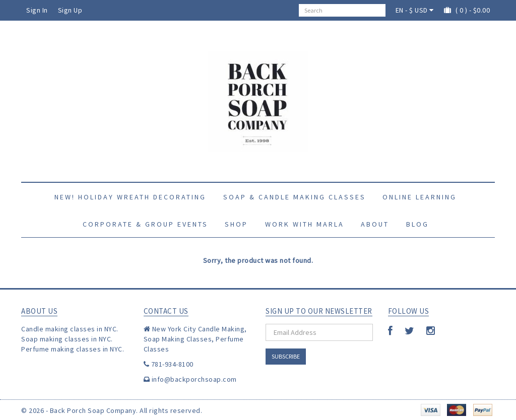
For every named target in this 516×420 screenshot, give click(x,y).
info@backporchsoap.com (194, 379)
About (375, 224)
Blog (417, 224)
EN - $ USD (415, 10)
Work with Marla (305, 224)
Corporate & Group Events (145, 224)
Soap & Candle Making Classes (295, 197)
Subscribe (286, 356)
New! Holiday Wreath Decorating (130, 197)
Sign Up (70, 10)
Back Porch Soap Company (93, 410)
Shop (236, 224)
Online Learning (420, 197)
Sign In (37, 10)
